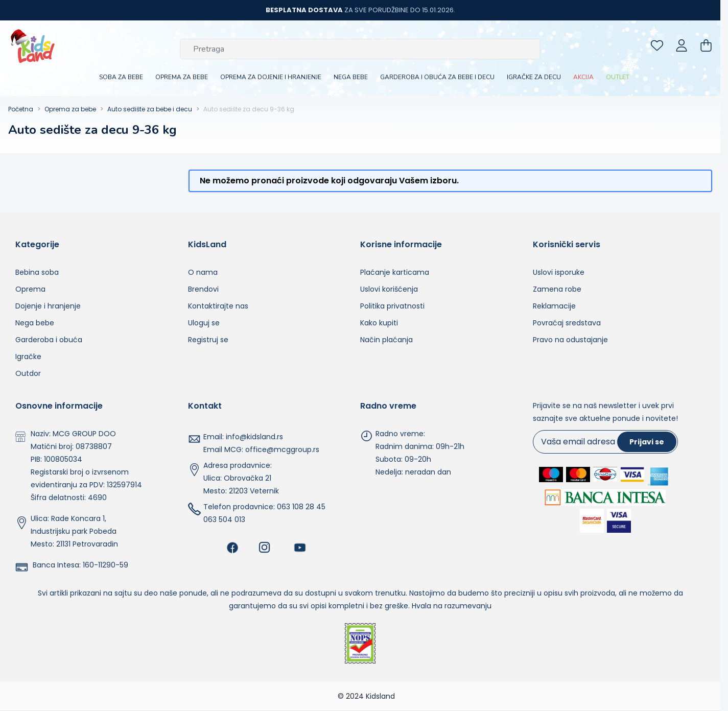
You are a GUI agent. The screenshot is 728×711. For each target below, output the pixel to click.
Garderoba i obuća (49, 340)
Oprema (30, 289)
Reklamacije (554, 306)
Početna (21, 109)
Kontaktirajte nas (218, 306)
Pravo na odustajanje (570, 340)
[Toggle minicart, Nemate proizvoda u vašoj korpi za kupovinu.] (706, 45)
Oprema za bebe (70, 109)
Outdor (28, 373)
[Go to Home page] (33, 45)
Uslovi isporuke (559, 272)
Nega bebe (35, 323)
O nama (203, 272)
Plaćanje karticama (395, 272)
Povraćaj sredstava (567, 323)
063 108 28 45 (301, 507)
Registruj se (208, 340)
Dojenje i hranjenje (48, 306)
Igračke (28, 357)
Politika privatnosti (392, 306)
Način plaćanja (386, 340)
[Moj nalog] (682, 45)
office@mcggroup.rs (282, 449)
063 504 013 (224, 519)
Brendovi (203, 289)
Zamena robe (557, 289)
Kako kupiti (379, 323)
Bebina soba (37, 272)
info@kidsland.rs (254, 437)
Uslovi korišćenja (389, 289)
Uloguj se (204, 323)
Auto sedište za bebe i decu (150, 109)
